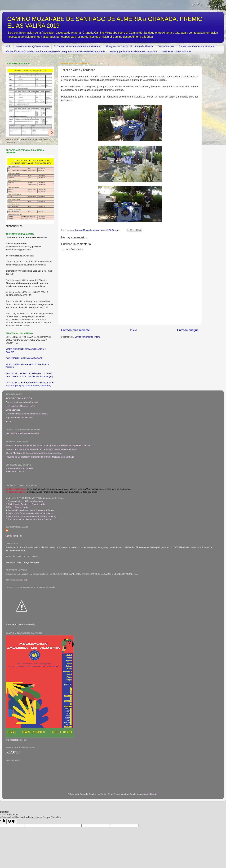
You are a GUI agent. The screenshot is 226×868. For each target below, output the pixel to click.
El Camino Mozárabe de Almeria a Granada (77, 46)
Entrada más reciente (75, 330)
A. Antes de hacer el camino (19, 468)
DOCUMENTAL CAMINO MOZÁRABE (24, 358)
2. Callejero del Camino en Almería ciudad (26, 504)
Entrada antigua (188, 330)
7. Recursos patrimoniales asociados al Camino (29, 519)
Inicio (8, 46)
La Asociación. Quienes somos (33, 46)
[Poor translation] (12, 821)
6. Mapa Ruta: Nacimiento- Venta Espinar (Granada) (31, 516)
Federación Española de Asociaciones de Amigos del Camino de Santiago (41, 449)
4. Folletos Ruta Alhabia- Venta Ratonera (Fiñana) (30, 510)
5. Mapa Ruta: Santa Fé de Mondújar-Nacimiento (29, 513)
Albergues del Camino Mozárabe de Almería (129, 46)
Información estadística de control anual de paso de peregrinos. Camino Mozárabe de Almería (55, 51)
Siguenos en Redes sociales (19, 418)
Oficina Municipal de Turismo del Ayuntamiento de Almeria (34, 453)
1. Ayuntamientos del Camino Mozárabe (25, 501)
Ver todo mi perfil (14, 536)
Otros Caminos (166, 46)
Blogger (154, 794)
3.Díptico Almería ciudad (17, 507)
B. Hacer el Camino (15, 471)
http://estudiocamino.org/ (17, 580)
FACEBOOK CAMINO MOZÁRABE (23, 433)
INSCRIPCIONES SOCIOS (177, 51)
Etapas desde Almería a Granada (197, 46)
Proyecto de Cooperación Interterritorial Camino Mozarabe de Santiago (40, 457)
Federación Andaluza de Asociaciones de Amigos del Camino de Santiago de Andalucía (48, 445)
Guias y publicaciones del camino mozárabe (134, 51)
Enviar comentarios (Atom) (88, 337)
